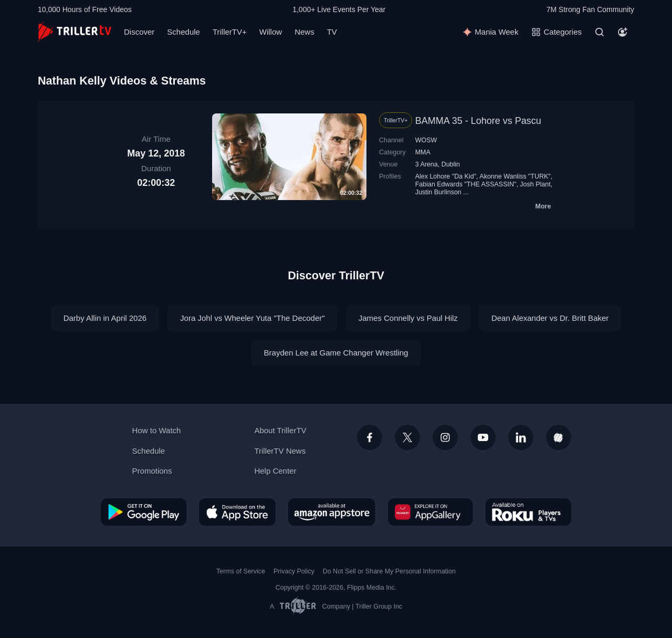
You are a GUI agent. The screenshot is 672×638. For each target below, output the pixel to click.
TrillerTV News (280, 451)
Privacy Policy (294, 571)
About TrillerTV (280, 430)
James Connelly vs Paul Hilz (408, 318)
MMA (423, 152)
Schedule (183, 32)
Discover (139, 32)
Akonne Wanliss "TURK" (515, 176)
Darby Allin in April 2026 (105, 318)
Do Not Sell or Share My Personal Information (389, 571)
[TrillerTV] (75, 32)
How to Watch (157, 430)
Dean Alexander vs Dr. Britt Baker (550, 318)
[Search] (600, 32)
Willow (271, 32)
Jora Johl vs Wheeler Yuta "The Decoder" (253, 318)
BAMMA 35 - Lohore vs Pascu (478, 121)
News (304, 32)
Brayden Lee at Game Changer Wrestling (336, 353)
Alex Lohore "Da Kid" (446, 176)
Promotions (152, 471)
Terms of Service (241, 571)
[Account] (623, 32)
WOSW (426, 140)
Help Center (275, 471)
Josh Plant (535, 184)
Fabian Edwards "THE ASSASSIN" (466, 184)
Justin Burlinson (438, 192)
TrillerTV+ (230, 32)
